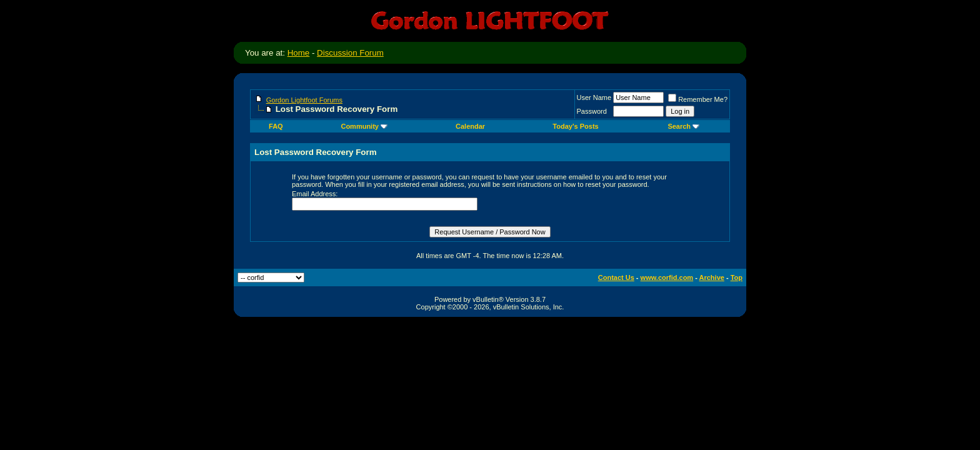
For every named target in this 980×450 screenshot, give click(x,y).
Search (683, 126)
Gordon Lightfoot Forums (304, 100)
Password (592, 111)
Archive (712, 277)
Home (299, 53)
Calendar (470, 126)
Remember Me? (698, 99)
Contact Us (616, 277)
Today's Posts (575, 126)
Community (364, 126)
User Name (594, 97)
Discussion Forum (350, 53)
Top (737, 277)
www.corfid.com (667, 277)
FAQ (276, 126)
